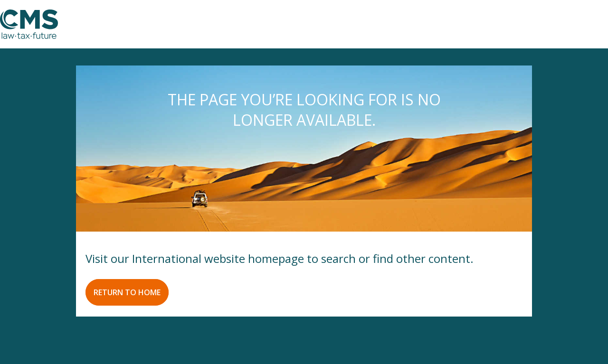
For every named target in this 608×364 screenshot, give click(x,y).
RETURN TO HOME (127, 292)
